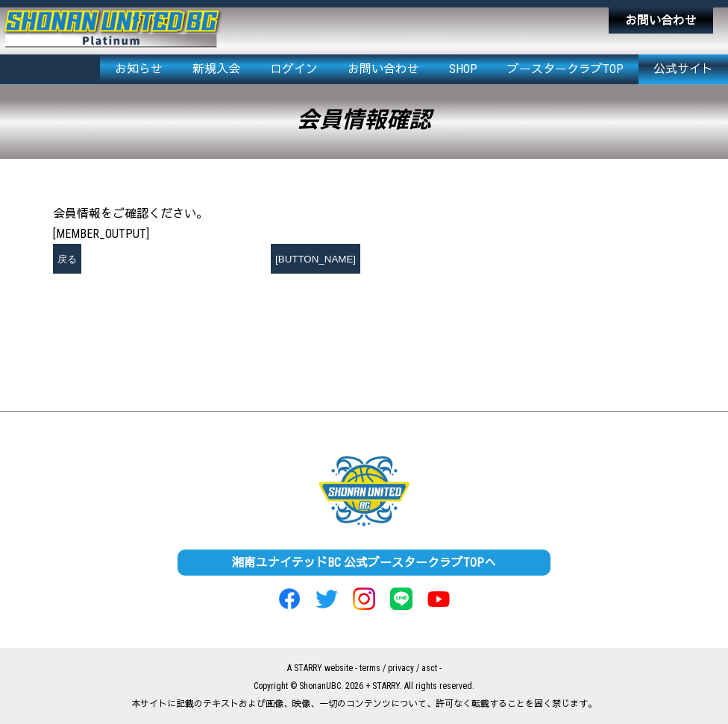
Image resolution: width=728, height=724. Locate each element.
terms (370, 668)
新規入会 (216, 69)
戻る (67, 259)
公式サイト (683, 69)
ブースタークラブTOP (565, 69)
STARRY (308, 668)
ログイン (294, 69)
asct (429, 668)
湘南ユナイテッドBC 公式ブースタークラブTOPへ (364, 563)
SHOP (463, 69)
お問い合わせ (661, 21)
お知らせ (139, 69)
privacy (401, 668)
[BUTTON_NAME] (316, 259)
